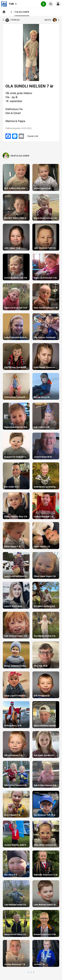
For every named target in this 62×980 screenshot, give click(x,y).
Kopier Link (33, 136)
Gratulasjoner (20, 13)
